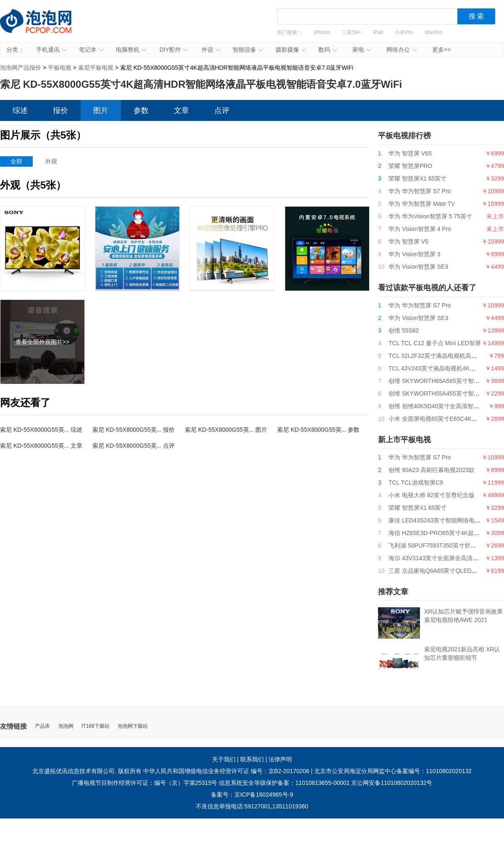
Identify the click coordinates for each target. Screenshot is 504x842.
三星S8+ (352, 32)
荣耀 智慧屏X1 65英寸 (417, 178)
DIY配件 (174, 50)
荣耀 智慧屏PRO (410, 166)
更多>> (441, 50)
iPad (378, 32)
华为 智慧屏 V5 (408, 241)
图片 (101, 110)
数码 (328, 50)
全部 (16, 161)
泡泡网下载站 (133, 726)
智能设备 (248, 50)
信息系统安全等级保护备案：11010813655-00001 (284, 783)
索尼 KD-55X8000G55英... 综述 (41, 430)
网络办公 (402, 50)
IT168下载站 (96, 726)
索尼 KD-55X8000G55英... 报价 (134, 430)
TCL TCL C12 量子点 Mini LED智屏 (435, 343)
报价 (60, 110)
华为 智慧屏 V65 (410, 153)
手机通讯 (51, 50)
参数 (141, 110)
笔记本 (91, 50)
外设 (211, 50)
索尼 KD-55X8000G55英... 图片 (226, 430)
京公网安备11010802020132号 (392, 783)
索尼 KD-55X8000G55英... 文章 (41, 446)
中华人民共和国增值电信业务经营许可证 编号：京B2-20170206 (226, 771)
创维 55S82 (404, 331)
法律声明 (280, 759)
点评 (222, 110)
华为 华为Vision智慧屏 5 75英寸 (430, 216)
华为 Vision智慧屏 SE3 (418, 267)
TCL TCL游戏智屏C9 (416, 483)
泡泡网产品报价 (44, 27)
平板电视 (60, 68)
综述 (20, 110)
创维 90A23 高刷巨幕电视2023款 (432, 470)
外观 (51, 161)
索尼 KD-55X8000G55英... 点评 (134, 446)
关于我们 (224, 759)
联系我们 (252, 759)
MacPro (434, 32)
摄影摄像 (291, 50)
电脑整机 (131, 50)
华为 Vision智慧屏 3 (414, 254)
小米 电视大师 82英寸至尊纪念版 (432, 495)
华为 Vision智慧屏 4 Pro (420, 229)
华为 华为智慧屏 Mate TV (422, 204)
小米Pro (404, 32)
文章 (181, 110)
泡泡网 (66, 726)
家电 (362, 50)
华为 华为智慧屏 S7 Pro (420, 191)
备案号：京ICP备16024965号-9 (252, 795)
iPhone (322, 32)
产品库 (42, 726)
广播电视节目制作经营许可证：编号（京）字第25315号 (145, 783)
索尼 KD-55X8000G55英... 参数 (318, 430)
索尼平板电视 (96, 68)
